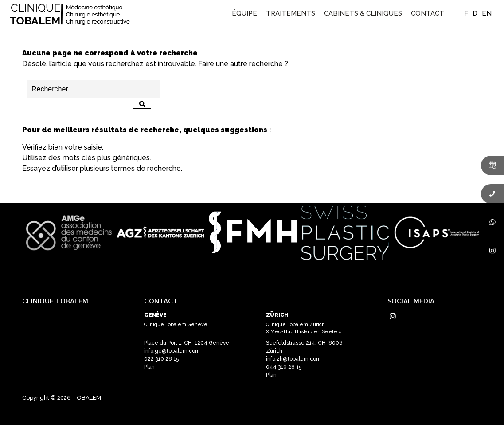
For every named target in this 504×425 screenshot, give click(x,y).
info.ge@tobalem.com (172, 351)
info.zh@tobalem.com (293, 359)
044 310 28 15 (284, 367)
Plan (149, 367)
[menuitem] (244, 13)
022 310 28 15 (161, 359)
